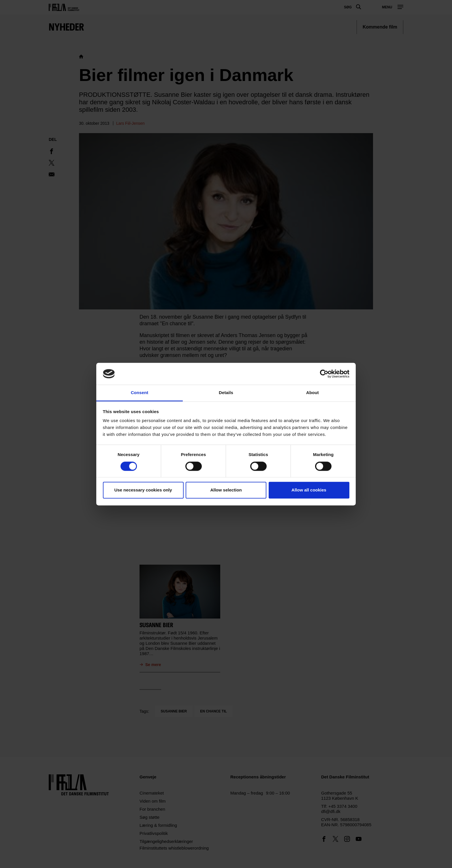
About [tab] (312, 393)
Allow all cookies (309, 490)
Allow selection (226, 490)
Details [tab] (226, 393)
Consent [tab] (140, 393)
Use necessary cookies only (143, 490)
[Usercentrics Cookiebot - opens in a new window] (324, 374)
